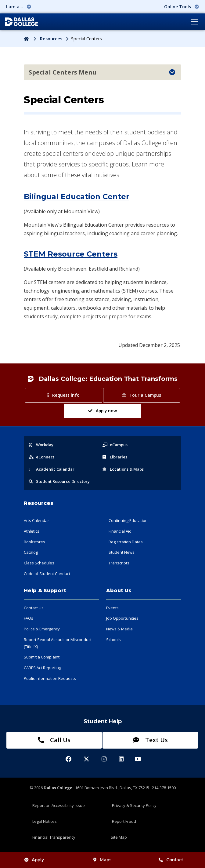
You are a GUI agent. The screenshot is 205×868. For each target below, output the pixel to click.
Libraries (115, 457)
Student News (122, 552)
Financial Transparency (54, 837)
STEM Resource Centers (71, 254)
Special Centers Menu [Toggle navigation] (102, 72)
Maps (102, 860)
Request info (63, 395)
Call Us (54, 740)
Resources (51, 39)
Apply (34, 860)
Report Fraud (124, 821)
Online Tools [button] (182, 7)
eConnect (41, 457)
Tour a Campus (142, 395)
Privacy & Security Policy (134, 805)
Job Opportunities (122, 618)
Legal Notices (45, 821)
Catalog (31, 552)
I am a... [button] (19, 7)
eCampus (115, 445)
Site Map (119, 837)
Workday (41, 445)
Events (112, 608)
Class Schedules (39, 563)
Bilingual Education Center (77, 197)
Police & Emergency (42, 629)
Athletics (32, 531)
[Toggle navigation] (194, 22)
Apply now (102, 411)
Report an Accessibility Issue (59, 805)
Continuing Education (128, 520)
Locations (123, 469)
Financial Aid (120, 531)
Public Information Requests (50, 678)
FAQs (29, 618)
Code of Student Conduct (47, 574)
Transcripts (119, 563)
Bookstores (34, 542)
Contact (171, 860)
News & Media (119, 629)
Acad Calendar (52, 469)
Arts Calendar (36, 520)
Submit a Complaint (42, 657)
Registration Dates (126, 542)
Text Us (150, 740)
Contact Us (34, 608)
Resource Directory (59, 481)
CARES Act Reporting (42, 668)
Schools (113, 640)
